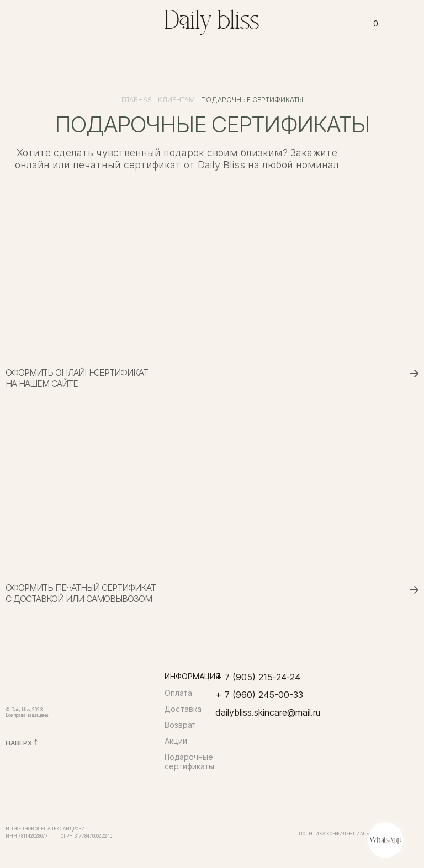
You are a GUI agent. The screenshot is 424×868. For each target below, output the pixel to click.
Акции (176, 741)
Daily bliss (212, 22)
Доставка (183, 709)
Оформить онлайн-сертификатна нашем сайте (77, 378)
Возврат (180, 725)
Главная (137, 100)
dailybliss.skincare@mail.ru (268, 712)
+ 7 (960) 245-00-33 (259, 695)
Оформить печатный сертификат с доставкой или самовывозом (81, 593)
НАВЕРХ (19, 743)
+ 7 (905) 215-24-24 (258, 677)
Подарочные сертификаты (189, 762)
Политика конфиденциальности (342, 834)
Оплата (178, 693)
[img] (137, 22)
